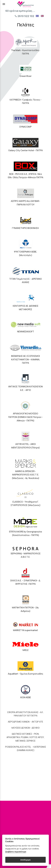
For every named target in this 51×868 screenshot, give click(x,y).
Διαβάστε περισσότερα (16, 852)
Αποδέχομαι (25, 860)
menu (4, 4)
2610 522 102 (24, 16)
